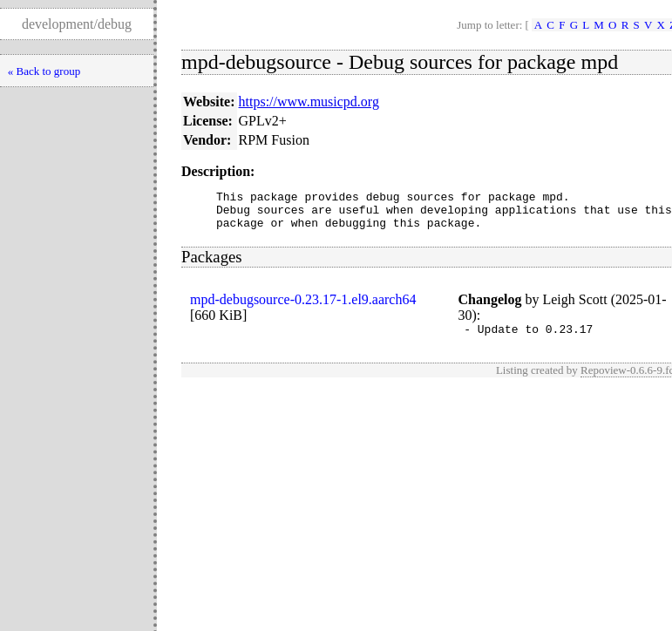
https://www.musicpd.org (309, 102)
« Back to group (44, 71)
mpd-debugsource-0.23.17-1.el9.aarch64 (303, 307)
